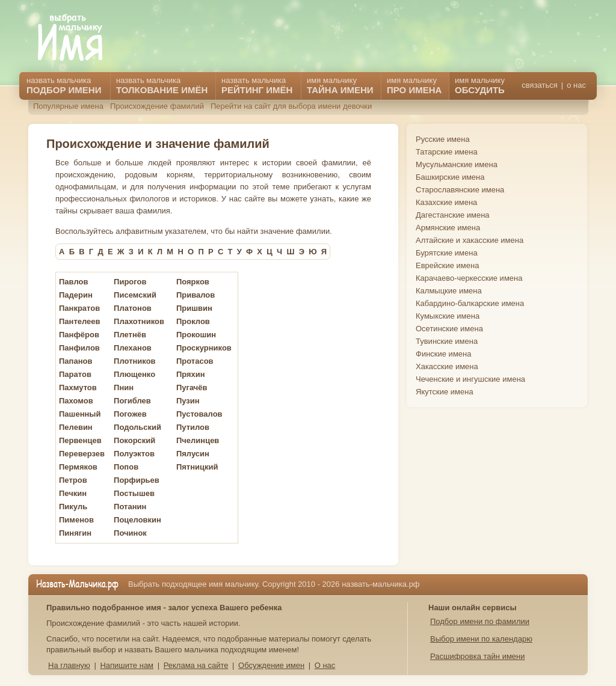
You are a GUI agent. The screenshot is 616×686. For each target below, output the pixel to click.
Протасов (195, 361)
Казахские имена (446, 202)
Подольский (137, 427)
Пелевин (76, 427)
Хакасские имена (447, 366)
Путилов (193, 427)
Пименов (76, 520)
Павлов (73, 282)
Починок (130, 533)
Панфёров (79, 335)
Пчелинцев (198, 440)
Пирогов (130, 282)
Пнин (124, 387)
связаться (539, 85)
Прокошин (196, 335)
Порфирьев (137, 480)
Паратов (75, 374)
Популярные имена (68, 106)
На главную (69, 665)
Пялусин (193, 454)
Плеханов (133, 348)
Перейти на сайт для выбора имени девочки (291, 106)
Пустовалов (199, 414)
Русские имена (443, 139)
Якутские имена (445, 392)
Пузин (188, 401)
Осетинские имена (449, 329)
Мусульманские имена (457, 164)
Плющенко (134, 374)
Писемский (135, 295)
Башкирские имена (450, 177)
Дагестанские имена (453, 215)
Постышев (134, 493)
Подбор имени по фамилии (480, 621)
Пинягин (75, 533)
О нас (325, 665)
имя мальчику (480, 85)
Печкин (73, 493)
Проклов (193, 321)
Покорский (134, 440)
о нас (576, 85)
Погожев (130, 414)
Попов (126, 467)
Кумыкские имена (448, 316)
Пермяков (78, 467)
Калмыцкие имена (449, 291)
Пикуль (73, 507)
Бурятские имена (447, 253)
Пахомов (76, 401)
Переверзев (82, 454)
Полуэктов (134, 454)
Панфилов (79, 348)
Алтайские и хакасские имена (470, 240)
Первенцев (80, 440)
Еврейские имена (447, 265)
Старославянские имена (460, 190)
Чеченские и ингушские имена (470, 379)
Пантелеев (80, 321)
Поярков (193, 282)
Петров (73, 480)
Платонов (133, 308)
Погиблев (132, 401)
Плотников (135, 361)
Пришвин (194, 308)
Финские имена (443, 354)
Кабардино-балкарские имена (470, 303)
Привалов (196, 295)
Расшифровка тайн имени (478, 656)
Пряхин (191, 374)
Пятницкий (197, 467)
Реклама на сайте (196, 665)
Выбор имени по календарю (481, 639)
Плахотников (139, 321)
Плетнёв (130, 335)
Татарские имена (447, 152)
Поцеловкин (137, 520)
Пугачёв (192, 387)
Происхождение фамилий (157, 106)
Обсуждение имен (271, 665)
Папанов (75, 361)
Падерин (76, 295)
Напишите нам (127, 665)
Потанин (130, 507)
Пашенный (80, 414)
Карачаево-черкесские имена (469, 278)
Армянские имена (448, 228)
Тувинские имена (447, 341)
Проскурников (204, 348)
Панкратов (79, 308)
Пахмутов (78, 387)
